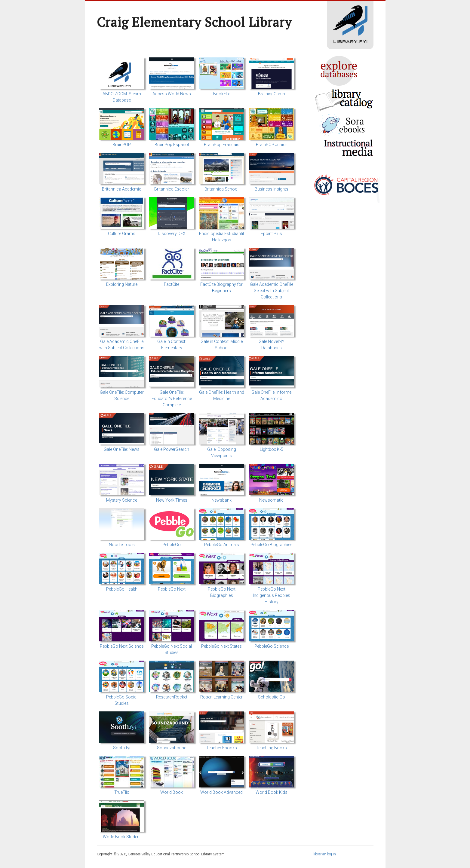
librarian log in (325, 854)
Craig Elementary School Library (194, 22)
